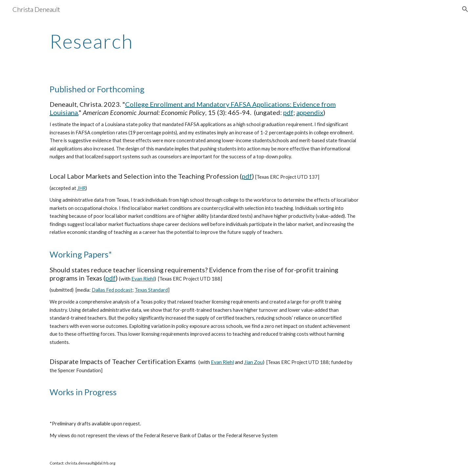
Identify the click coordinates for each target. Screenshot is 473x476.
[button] (465, 9)
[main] (172, 41)
